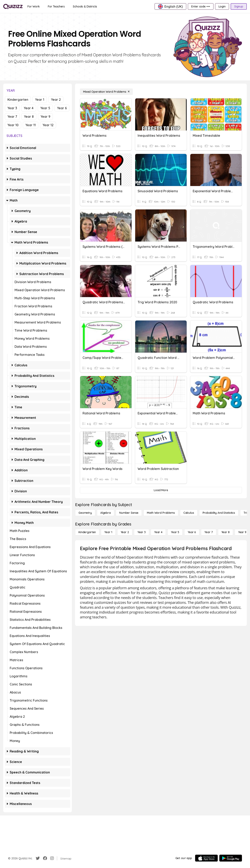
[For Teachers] (56, 6)
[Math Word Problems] (161, 513)
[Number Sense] (129, 513)
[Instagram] (52, 858)
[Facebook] (45, 858)
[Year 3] (142, 532)
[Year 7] (209, 532)
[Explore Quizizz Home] (13, 6)
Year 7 (12, 117)
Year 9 (45, 117)
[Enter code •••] (201, 6)
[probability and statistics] (219, 513)
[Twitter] (38, 858)
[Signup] (239, 6)
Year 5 (45, 108)
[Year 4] (158, 532)
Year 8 (29, 117)
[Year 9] (242, 532)
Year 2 (56, 100)
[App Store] (206, 858)
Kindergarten (18, 100)
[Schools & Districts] (85, 6)
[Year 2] (125, 532)
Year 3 (12, 108)
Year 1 (40, 100)
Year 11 (31, 125)
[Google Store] (231, 858)
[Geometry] (85, 513)
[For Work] (34, 6)
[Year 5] (175, 532)
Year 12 (48, 125)
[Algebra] (106, 513)
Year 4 (29, 108)
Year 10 (13, 125)
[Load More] (161, 490)
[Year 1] (108, 532)
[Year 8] (225, 532)
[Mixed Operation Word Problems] (106, 92)
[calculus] (189, 513)
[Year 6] (192, 532)
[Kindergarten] (87, 532)
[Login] (222, 6)
